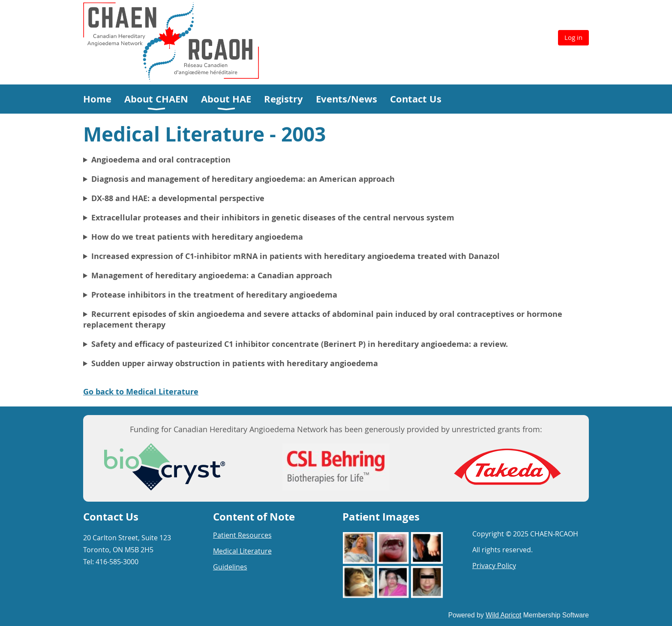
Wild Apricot (503, 615)
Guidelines (230, 567)
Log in (573, 37)
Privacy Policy (494, 566)
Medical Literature (242, 551)
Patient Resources (242, 535)
